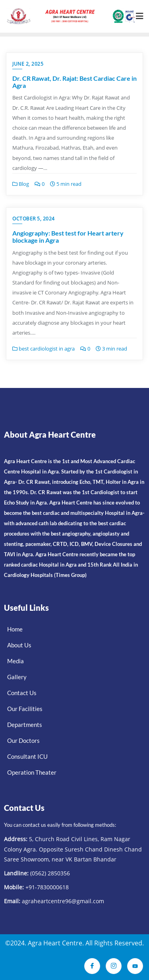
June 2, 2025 (28, 64)
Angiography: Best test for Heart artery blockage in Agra (68, 237)
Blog (21, 184)
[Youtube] (135, 966)
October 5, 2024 (34, 219)
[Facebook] (92, 966)
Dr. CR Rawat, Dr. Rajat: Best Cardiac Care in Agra (74, 82)
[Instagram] (114, 966)
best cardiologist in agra (44, 349)
